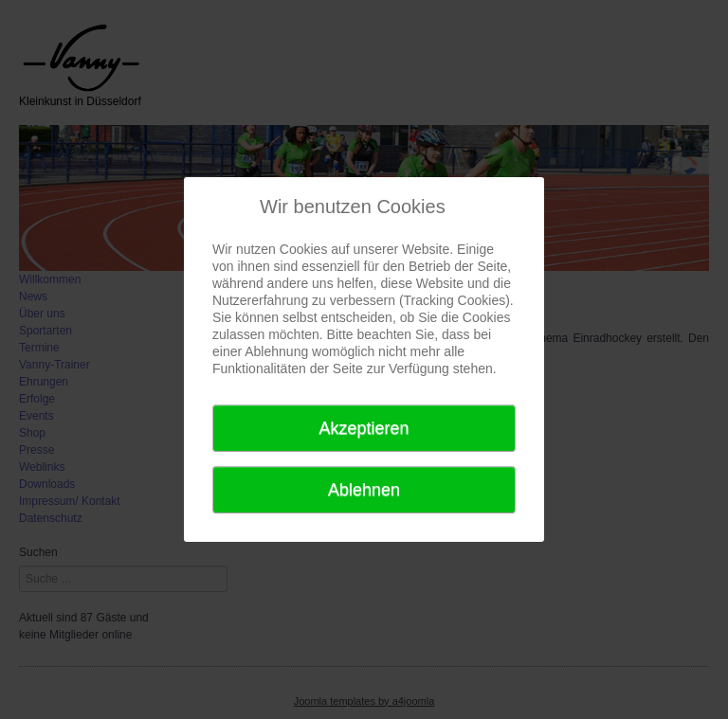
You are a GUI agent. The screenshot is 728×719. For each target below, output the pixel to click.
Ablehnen (364, 490)
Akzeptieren (364, 428)
